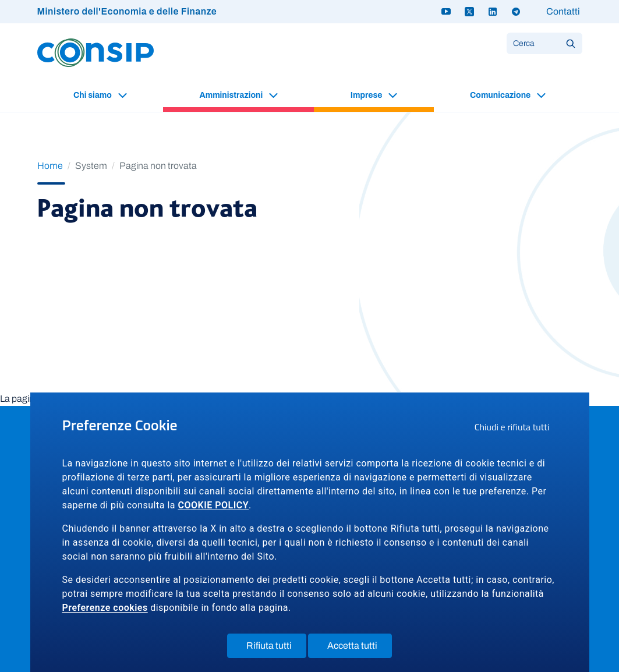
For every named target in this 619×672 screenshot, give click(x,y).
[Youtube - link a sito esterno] (446, 12)
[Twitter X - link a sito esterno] (469, 12)
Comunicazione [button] (501, 95)
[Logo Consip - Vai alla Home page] (95, 52)
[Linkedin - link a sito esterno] (493, 12)
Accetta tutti (360, 648)
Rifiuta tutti (276, 648)
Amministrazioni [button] (232, 95)
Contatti (563, 11)
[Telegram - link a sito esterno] (516, 12)
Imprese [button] (367, 95)
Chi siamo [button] (93, 95)
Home (50, 166)
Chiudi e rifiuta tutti (516, 429)
